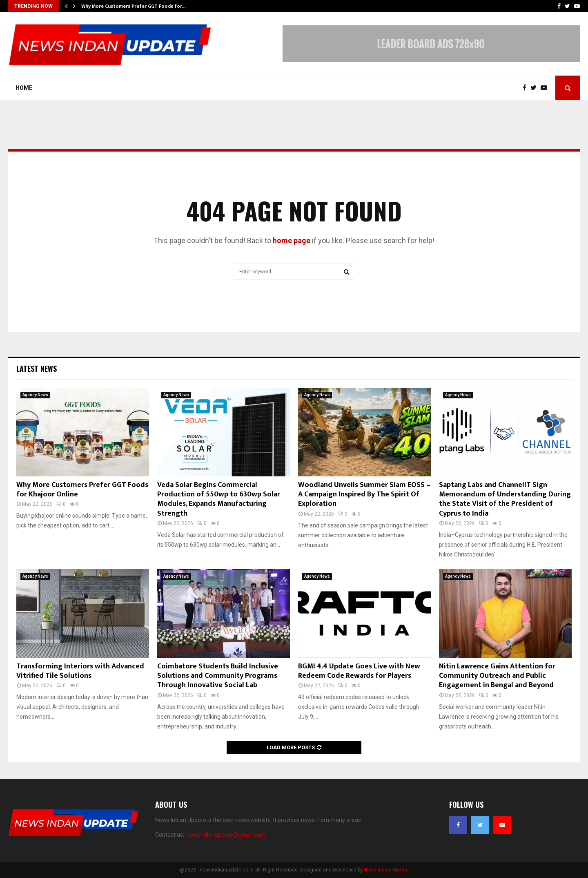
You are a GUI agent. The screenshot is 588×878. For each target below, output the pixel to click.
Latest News (37, 369)
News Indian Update (386, 870)
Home (24, 88)
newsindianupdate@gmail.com (225, 835)
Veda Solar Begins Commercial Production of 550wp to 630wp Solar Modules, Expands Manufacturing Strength (219, 499)
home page (292, 240)
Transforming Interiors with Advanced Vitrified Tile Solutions (80, 671)
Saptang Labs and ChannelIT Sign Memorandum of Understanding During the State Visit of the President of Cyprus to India (505, 499)
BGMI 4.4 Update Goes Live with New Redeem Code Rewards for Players (359, 671)
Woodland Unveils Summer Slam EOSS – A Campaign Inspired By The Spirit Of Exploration (364, 495)
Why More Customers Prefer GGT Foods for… (134, 6)
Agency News (35, 395)
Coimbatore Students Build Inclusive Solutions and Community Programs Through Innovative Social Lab (218, 676)
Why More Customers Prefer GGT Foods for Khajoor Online (82, 490)
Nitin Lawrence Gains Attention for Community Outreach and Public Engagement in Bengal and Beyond (497, 676)
